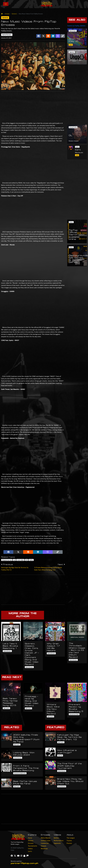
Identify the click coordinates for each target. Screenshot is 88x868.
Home (30, 838)
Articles (7, 14)
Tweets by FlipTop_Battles (76, 26)
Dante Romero (7, 35)
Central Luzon (46, 840)
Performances (59, 840)
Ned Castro (6, 708)
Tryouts (69, 840)
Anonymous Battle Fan (20, 773)
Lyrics (30, 851)
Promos (69, 843)
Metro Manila (46, 838)
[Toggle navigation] (6, 4)
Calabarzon (45, 843)
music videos (20, 560)
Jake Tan (60, 755)
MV (27, 560)
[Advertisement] (33, 106)
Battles (56, 838)
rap (14, 560)
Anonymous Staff (74, 714)
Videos (30, 848)
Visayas (44, 846)
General (14, 14)
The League (71, 838)
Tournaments (32, 846)
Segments (57, 843)
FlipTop (31, 560)
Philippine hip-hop (7, 560)
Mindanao (44, 848)
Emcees (31, 843)
